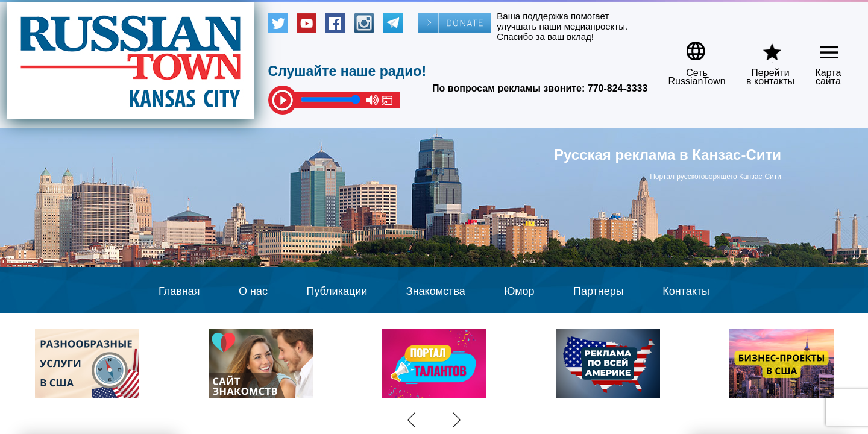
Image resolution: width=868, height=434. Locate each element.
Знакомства (436, 291)
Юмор (519, 291)
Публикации (337, 291)
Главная (179, 291)
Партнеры (599, 291)
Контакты (686, 291)
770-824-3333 (618, 88)
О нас (253, 291)
